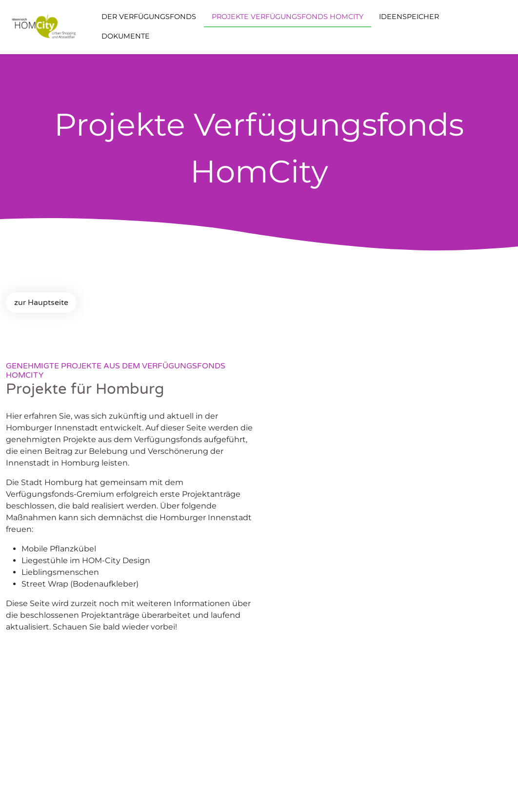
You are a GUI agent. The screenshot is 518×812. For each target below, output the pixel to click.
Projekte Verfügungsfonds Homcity (288, 17)
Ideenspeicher (409, 17)
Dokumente (126, 36)
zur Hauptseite (41, 303)
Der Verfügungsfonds (149, 17)
